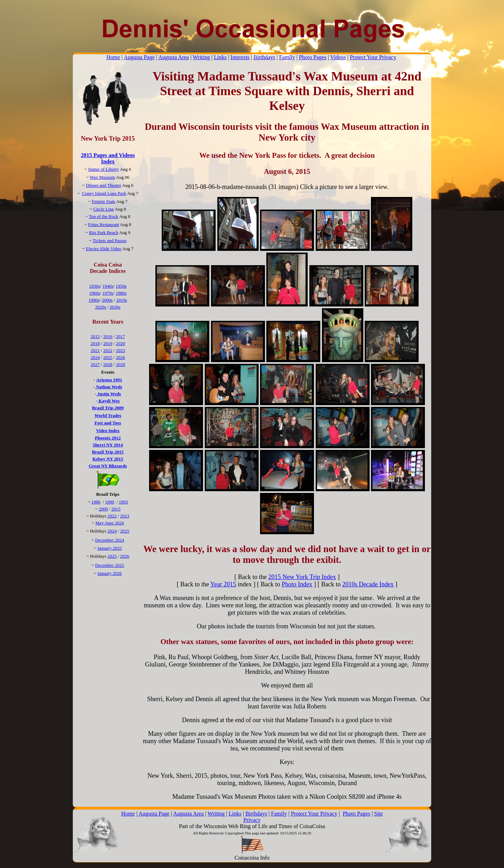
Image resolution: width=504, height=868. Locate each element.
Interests (240, 57)
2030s (115, 307)
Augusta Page (139, 57)
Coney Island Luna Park (104, 193)
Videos (338, 57)
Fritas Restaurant (104, 224)
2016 (108, 336)
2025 (108, 357)
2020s (101, 307)
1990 (110, 502)
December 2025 (110, 565)
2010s (122, 300)
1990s (94, 300)
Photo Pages (313, 57)
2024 (95, 357)
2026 (120, 357)
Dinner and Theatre (103, 185)
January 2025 (110, 548)
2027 (95, 364)
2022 (108, 350)
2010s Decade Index (368, 584)
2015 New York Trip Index (302, 577)
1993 (124, 502)
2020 (120, 343)
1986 (96, 502)
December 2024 (110, 540)
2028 (108, 364)
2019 (108, 343)
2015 (95, 336)
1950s (121, 286)
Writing (201, 57)
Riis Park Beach (104, 232)
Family (287, 57)
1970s (108, 293)
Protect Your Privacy (373, 57)
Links (220, 57)
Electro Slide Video (104, 249)
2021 (95, 350)
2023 (120, 350)
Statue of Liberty (104, 169)
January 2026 (110, 573)
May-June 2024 (110, 523)
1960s (95, 293)
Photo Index (297, 584)
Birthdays (264, 57)
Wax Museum (102, 177)
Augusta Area (174, 57)
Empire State (104, 201)
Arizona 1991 (109, 380)
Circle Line (103, 209)
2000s (107, 300)
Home (113, 57)
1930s (95, 286)
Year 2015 (223, 584)
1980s (121, 293)
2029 (120, 364)
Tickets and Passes (110, 241)
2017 (120, 336)
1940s (108, 286)
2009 (103, 509)
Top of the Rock (104, 216)
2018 (95, 343)
